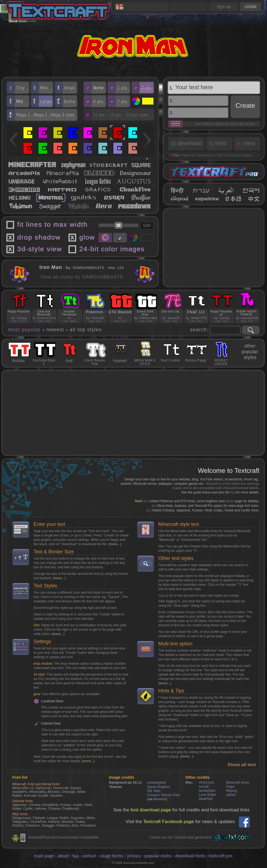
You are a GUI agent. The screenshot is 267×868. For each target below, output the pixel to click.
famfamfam (207, 791)
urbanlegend (156, 783)
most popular (24, 330)
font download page (151, 810)
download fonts (190, 856)
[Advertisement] (214, 247)
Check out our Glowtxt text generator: (181, 837)
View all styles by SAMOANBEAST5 (82, 277)
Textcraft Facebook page (169, 822)
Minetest (160, 799)
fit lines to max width (52, 224)
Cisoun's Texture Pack (164, 795)
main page (44, 856)
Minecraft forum (238, 783)
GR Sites (154, 791)
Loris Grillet (207, 795)
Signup (163, 596)
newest (55, 330)
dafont (231, 795)
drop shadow (39, 237)
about (230, 501)
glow (87, 237)
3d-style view (40, 249)
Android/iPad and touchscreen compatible (63, 837)
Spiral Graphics (159, 787)
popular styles (158, 856)
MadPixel (206, 799)
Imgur (230, 787)
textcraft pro (221, 856)
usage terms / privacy (120, 856)
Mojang (232, 791)
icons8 (204, 787)
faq (233, 492)
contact (89, 856)
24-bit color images (112, 249)
